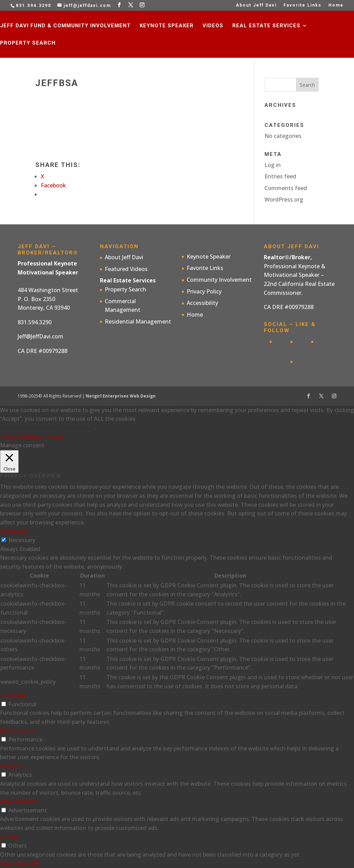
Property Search (28, 43)
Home (336, 5)
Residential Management (138, 321)
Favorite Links (302, 5)
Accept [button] (55, 437)
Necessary (22, 540)
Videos (213, 26)
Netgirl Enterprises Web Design (121, 396)
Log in (273, 165)
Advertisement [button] (19, 801)
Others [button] (9, 837)
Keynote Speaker (167, 26)
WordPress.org (284, 199)
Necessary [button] (13, 531)
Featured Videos (126, 269)
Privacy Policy (204, 291)
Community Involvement (219, 280)
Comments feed (286, 188)
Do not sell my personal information (47, 428)
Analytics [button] (12, 766)
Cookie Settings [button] (22, 437)
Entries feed (280, 176)
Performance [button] (17, 730)
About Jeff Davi (256, 5)
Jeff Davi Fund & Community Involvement (65, 26)
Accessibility (202, 303)
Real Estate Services (266, 26)
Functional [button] (14, 695)
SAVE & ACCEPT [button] (20, 863)
